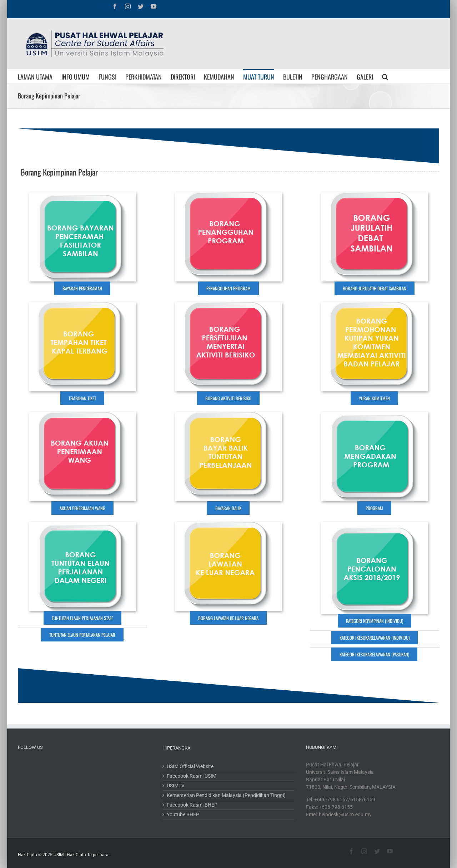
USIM (59, 855)
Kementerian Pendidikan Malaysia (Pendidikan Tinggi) (226, 795)
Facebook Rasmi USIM (192, 776)
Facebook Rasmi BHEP (192, 805)
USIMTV (176, 786)
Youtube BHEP (183, 814)
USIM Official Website (190, 766)
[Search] (385, 76)
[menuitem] (40, 76)
